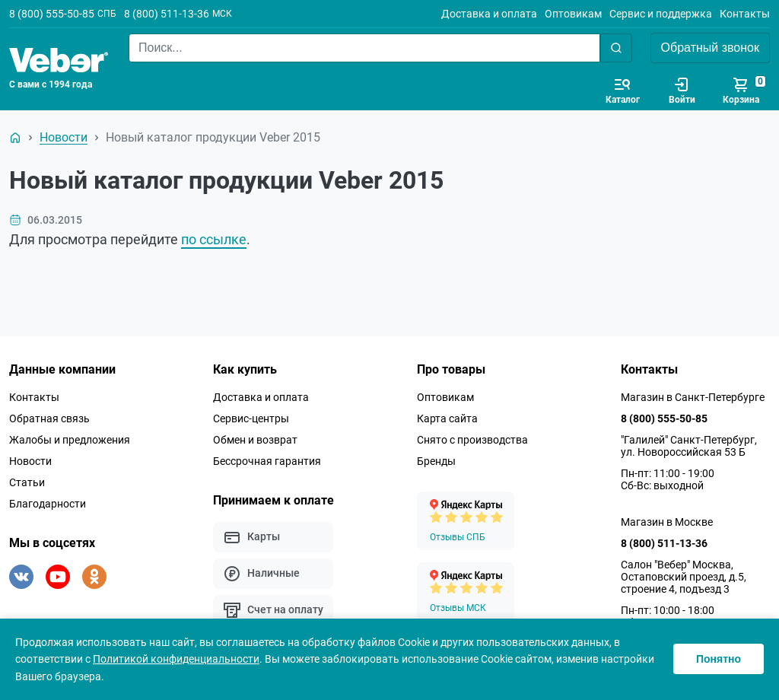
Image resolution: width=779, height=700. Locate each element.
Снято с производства (472, 440)
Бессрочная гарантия (267, 461)
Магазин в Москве (667, 522)
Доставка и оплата (489, 14)
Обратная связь (49, 418)
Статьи (27, 482)
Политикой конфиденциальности (176, 659)
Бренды (436, 461)
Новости (30, 461)
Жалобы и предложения (70, 440)
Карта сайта (447, 418)
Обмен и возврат (255, 440)
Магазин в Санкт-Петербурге (693, 397)
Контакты (745, 14)
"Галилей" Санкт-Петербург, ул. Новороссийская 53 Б (689, 446)
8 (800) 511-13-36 (167, 14)
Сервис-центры (251, 418)
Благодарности (48, 504)
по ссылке (214, 239)
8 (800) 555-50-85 (52, 14)
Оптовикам (573, 14)
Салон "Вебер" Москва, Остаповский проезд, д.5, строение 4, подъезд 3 (684, 577)
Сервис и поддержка (661, 14)
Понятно (719, 659)
